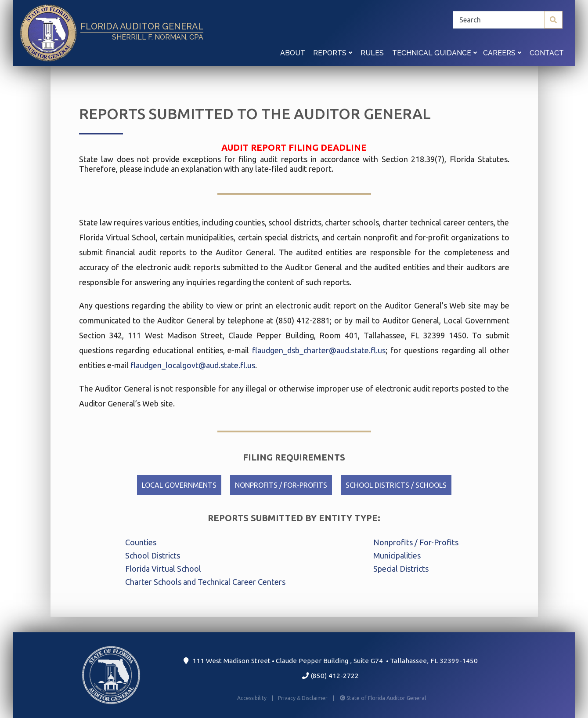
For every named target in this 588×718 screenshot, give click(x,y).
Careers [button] (502, 53)
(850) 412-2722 (330, 676)
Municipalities (397, 555)
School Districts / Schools (396, 485)
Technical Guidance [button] (435, 53)
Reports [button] (333, 53)
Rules (372, 53)
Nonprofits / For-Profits (281, 485)
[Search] (508, 20)
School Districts (153, 555)
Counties (141, 542)
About (293, 53)
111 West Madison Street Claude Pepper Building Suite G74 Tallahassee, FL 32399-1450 (330, 661)
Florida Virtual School (163, 569)
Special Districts (401, 569)
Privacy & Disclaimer (308, 698)
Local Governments (179, 485)
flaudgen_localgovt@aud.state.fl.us (193, 365)
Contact (547, 53)
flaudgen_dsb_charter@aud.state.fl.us (319, 350)
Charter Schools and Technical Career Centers (205, 582)
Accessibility (256, 698)
